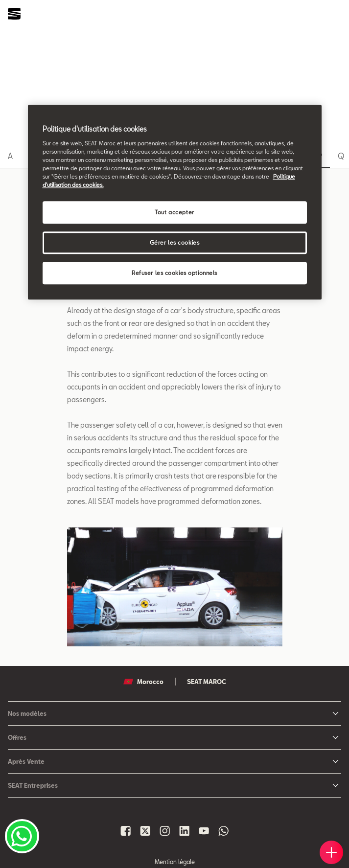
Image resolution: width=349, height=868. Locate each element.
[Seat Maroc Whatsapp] (224, 831)
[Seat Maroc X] (145, 831)
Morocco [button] (143, 682)
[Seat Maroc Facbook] (126, 831)
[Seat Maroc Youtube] (204, 831)
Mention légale (175, 862)
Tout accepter (174, 212)
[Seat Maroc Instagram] (165, 831)
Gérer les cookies (175, 242)
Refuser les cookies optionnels (174, 273)
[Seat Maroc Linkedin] (185, 831)
